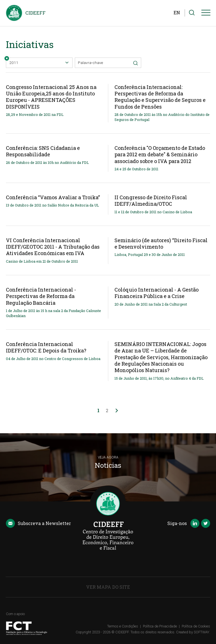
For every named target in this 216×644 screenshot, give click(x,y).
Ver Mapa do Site (108, 587)
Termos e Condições (123, 626)
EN (177, 12)
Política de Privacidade (160, 626)
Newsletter (38, 524)
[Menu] (206, 14)
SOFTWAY (202, 632)
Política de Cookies (196, 626)
